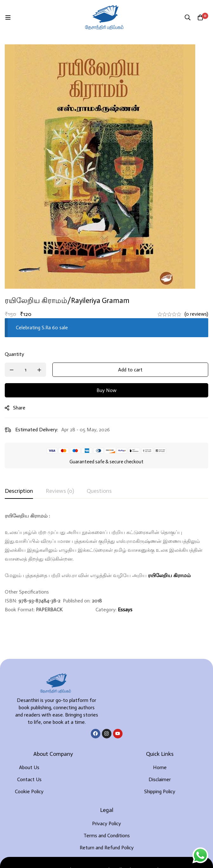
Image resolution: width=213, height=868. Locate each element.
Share (19, 408)
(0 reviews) (196, 314)
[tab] (19, 491)
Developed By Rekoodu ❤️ (106, 853)
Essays (125, 610)
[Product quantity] (25, 370)
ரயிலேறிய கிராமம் (169, 575)
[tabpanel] (106, 563)
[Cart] (200, 17)
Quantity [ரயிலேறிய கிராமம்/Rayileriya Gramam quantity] (14, 354)
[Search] (188, 17)
